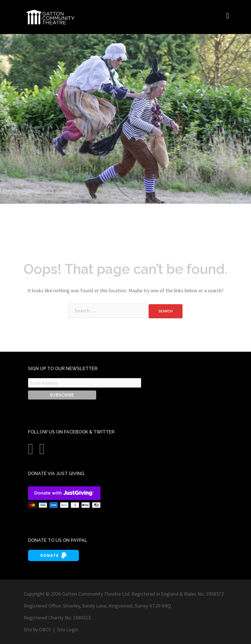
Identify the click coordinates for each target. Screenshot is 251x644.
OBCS (45, 629)
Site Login (67, 629)
